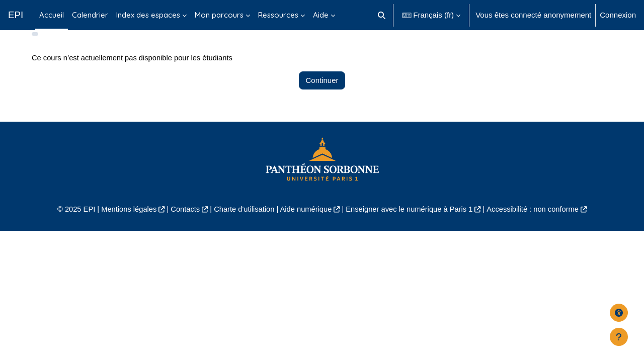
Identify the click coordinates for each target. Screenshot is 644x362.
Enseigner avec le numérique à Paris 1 (412, 224)
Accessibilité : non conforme (538, 224)
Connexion (618, 15)
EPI (16, 15)
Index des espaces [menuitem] (148, 15)
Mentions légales (124, 224)
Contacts (182, 224)
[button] (382, 15)
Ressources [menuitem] (278, 15)
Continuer (322, 95)
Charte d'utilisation (242, 224)
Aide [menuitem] (321, 15)
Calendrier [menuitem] (90, 15)
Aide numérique (305, 224)
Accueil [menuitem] (52, 15)
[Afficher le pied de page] (619, 337)
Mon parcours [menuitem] (219, 15)
